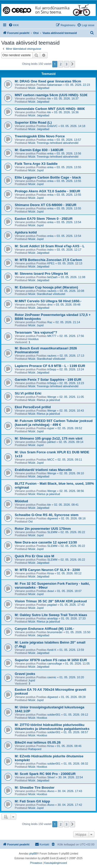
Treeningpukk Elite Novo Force (40, 136)
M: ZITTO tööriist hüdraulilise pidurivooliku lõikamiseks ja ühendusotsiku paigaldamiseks (52, 727)
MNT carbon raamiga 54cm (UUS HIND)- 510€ (51, 95)
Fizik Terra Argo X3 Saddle (36, 164)
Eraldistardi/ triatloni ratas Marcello (43, 470)
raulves (52, 291)
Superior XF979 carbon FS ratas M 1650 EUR (51, 660)
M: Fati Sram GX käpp (32, 801)
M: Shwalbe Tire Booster (35, 788)
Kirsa (51, 573)
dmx (50, 305)
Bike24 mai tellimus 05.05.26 (38, 742)
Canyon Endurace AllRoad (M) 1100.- (44, 629)
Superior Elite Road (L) (33, 122)
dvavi (51, 591)
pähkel (51, 442)
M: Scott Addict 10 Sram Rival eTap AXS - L (50, 246)
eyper (51, 428)
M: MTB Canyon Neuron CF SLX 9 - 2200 (47, 570)
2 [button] (61, 64)
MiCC (51, 460)
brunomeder (55, 632)
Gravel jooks (25, 674)
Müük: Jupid (36, 170)
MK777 (52, 336)
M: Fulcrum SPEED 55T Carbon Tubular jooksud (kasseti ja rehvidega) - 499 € (54, 423)
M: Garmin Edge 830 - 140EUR (39, 150)
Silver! (51, 777)
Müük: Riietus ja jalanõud (44, 400)
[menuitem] (14, 25)
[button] (72, 64)
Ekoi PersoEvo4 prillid (33, 407)
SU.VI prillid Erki (28, 393)
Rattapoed (35, 749)
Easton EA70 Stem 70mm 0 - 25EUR (44, 219)
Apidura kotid (26, 232)
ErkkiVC (53, 126)
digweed (53, 518)
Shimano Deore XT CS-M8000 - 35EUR (46, 205)
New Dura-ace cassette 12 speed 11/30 (46, 542)
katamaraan (55, 85)
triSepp (52, 369)
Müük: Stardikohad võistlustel (47, 294)
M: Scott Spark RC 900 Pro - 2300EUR (45, 774)
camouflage (55, 664)
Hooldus (33, 339)
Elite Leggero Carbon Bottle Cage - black (48, 177)
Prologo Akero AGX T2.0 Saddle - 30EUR (47, 191)
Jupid (32, 680)
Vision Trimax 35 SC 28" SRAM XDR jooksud (51, 601)
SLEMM (52, 532)
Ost (30, 521)
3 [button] (66, 64)
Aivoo (51, 791)
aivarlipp (53, 618)
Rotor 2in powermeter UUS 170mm (43, 529)
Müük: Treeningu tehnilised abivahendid (53, 143)
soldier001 (54, 715)
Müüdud (21, 501)
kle (49, 98)
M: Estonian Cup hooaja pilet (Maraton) (46, 287)
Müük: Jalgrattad (39, 88)
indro (50, 250)
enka (50, 140)
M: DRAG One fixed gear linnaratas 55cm (48, 81)
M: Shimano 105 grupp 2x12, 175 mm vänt (49, 438)
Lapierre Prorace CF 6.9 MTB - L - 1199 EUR (50, 366)
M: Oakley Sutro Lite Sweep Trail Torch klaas (51, 615)
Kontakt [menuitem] (42, 844)
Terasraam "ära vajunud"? (36, 332)
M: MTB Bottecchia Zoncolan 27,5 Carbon (48, 260)
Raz (50, 322)
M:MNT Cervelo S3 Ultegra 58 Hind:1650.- (48, 301)
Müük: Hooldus (38, 718)
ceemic (52, 677)
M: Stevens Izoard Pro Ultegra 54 (41, 274)
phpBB (33, 854)
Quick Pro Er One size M (34, 556)
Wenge (52, 397)
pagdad (52, 605)
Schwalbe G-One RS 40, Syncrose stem (47, 515)
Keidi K (52, 650)
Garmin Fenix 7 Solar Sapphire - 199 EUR (48, 380)
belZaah (53, 277)
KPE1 (51, 263)
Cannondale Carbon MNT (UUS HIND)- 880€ (50, 109)
